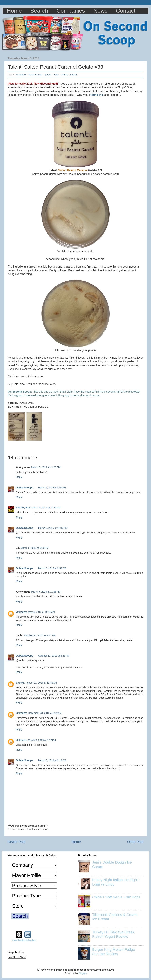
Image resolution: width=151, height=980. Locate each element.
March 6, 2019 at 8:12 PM (42, 740)
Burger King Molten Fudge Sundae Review (114, 952)
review (64, 75)
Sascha (20, 683)
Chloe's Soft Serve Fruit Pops (116, 897)
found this (97, 95)
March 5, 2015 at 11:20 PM (46, 467)
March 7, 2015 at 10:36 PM (46, 592)
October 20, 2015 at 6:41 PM (54, 656)
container (21, 75)
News (101, 11)
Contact (126, 11)
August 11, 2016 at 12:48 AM (41, 683)
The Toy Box (23, 508)
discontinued (35, 75)
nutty (56, 75)
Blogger (83, 973)
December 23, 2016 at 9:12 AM (45, 713)
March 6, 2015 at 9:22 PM (35, 548)
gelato (48, 75)
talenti (73, 75)
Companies (71, 11)
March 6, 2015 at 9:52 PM (52, 568)
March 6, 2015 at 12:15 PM (53, 528)
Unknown (22, 612)
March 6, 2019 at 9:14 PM (52, 760)
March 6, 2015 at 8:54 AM (52, 488)
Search (39, 11)
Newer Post (16, 842)
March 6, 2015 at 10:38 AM (46, 508)
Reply (19, 477)
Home (14, 11)
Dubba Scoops (25, 488)
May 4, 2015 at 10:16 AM (41, 612)
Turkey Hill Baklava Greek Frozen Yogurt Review (113, 934)
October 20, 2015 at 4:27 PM (40, 635)
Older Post (135, 842)
